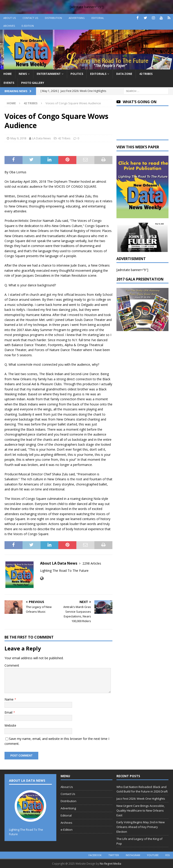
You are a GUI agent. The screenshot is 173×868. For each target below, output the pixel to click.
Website (10, 725)
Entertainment (49, 74)
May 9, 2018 (18, 138)
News (23, 74)
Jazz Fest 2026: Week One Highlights (141, 799)
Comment (12, 665)
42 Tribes (146, 74)
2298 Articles (92, 563)
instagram (133, 855)
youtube (153, 855)
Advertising (77, 18)
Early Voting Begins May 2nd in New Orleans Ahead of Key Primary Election (141, 827)
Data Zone (124, 74)
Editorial (98, 18)
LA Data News (42, 138)
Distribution (53, 18)
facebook (95, 855)
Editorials (98, 74)
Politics (77, 74)
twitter (114, 855)
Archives (9, 26)
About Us (10, 18)
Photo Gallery (33, 83)
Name (9, 699)
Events (9, 83)
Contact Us (30, 18)
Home (8, 74)
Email (9, 712)
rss (167, 855)
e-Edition (28, 26)
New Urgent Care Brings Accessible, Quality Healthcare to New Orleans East (141, 810)
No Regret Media (110, 864)
